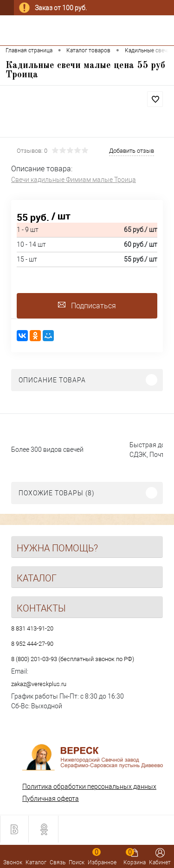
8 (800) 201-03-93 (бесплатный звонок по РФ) (73, 659)
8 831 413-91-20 (32, 628)
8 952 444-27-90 (32, 644)
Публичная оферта (51, 799)
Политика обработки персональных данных (89, 787)
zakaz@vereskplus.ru (39, 684)
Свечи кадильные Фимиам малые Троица (74, 180)
